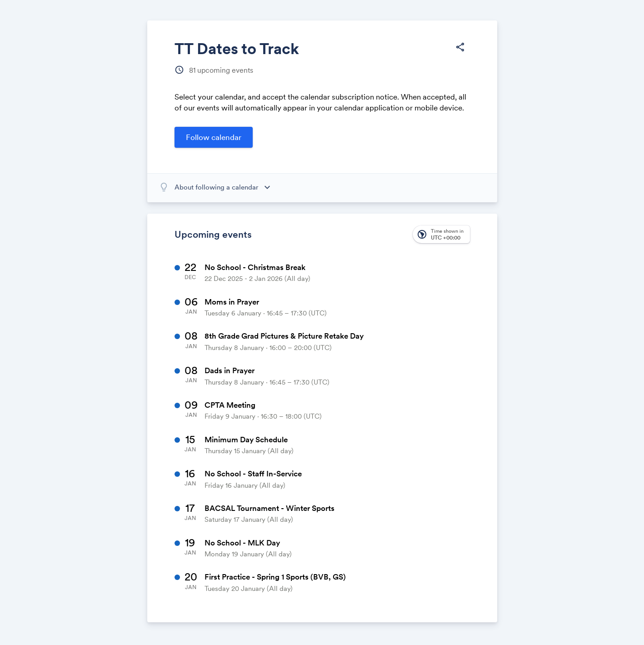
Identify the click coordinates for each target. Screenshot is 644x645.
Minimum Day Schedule (246, 440)
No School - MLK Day (242, 543)
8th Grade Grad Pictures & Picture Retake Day (284, 336)
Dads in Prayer (230, 370)
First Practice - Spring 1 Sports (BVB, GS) (275, 577)
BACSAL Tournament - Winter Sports (270, 508)
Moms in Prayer (232, 302)
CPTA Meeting (230, 405)
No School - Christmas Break (255, 267)
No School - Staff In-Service (253, 474)
